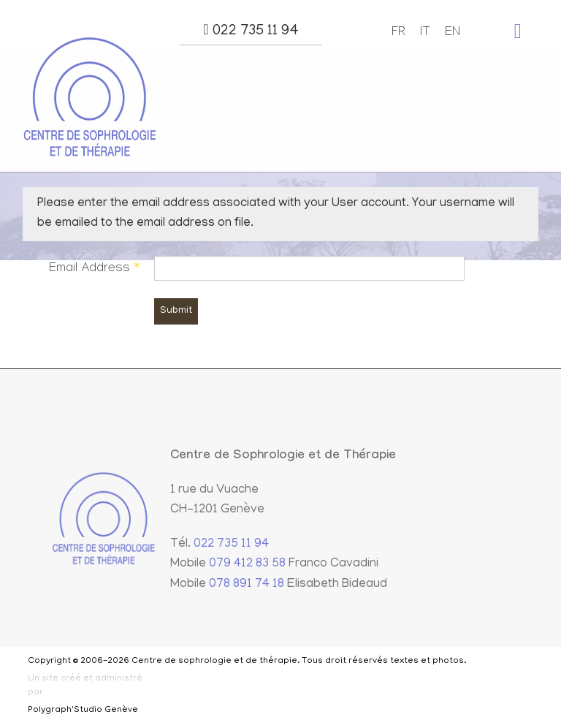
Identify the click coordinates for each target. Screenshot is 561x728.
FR (398, 33)
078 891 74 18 (247, 585)
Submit (176, 311)
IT (425, 33)
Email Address (94, 269)
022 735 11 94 (251, 31)
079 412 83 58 (247, 564)
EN (453, 33)
